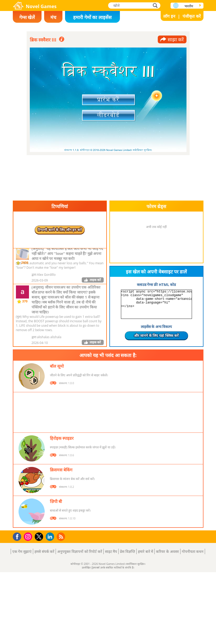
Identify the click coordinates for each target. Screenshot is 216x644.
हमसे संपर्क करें (44, 551)
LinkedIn (51, 537)
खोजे (156, 5)
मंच (53, 17)
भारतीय (189, 6)
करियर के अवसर (167, 551)
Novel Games (41, 6)
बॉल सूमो (57, 366)
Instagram (29, 536)
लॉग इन (169, 16)
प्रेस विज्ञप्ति (127, 551)
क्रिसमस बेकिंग (61, 470)
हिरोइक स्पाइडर (62, 438)
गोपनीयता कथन (193, 551)
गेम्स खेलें (27, 17)
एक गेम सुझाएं (22, 551)
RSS (62, 537)
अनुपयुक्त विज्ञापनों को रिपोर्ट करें (80, 551)
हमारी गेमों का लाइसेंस (92, 17)
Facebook (18, 536)
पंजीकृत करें (192, 16)
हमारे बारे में (145, 551)
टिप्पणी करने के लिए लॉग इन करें (60, 230)
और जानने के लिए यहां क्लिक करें (156, 335)
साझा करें (176, 39)
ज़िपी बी (56, 501)
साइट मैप (111, 551)
